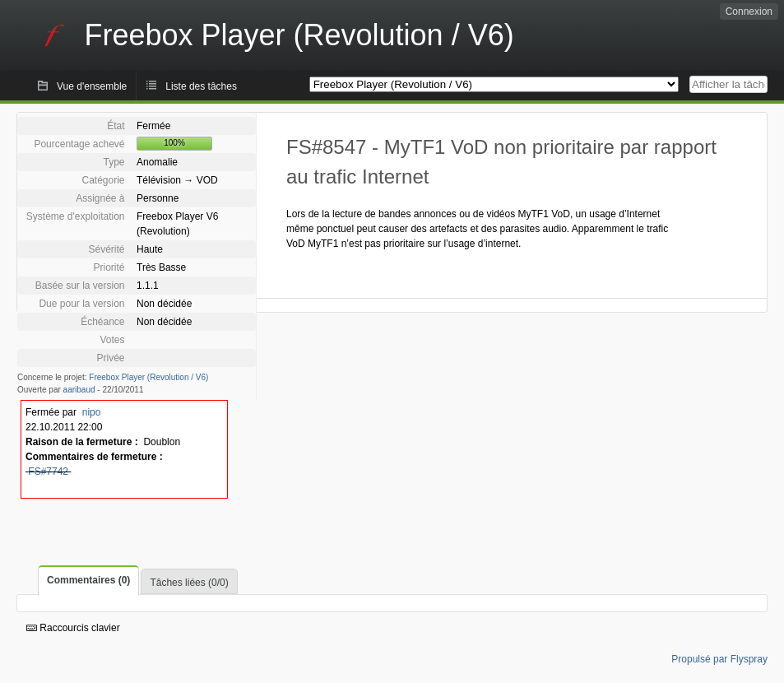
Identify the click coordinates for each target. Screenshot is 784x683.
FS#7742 (48, 472)
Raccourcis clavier (73, 628)
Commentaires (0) (88, 580)
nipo (92, 412)
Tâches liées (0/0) (189, 583)
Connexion (749, 12)
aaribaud (79, 390)
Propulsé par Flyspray (719, 659)
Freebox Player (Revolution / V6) (148, 377)
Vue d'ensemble (92, 86)
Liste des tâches (201, 86)
